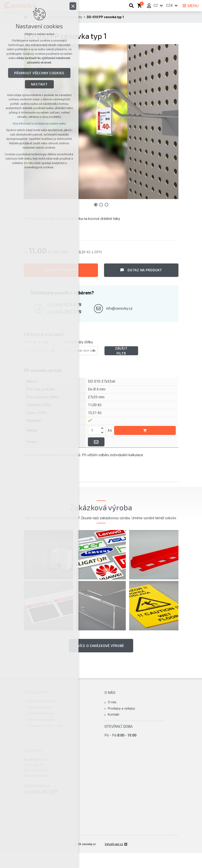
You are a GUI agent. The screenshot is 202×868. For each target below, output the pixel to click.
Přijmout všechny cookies (39, 73)
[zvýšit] (102, 428)
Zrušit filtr (121, 351)
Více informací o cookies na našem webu (39, 124)
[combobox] (81, 351)
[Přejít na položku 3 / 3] (106, 204)
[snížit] (102, 433)
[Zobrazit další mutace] (176, 6)
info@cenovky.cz (119, 308)
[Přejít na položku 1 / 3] (96, 204)
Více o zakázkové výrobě (101, 646)
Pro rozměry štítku (78, 342)
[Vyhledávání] (131, 6)
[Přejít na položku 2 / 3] (101, 204)
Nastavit (39, 84)
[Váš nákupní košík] (140, 6)
